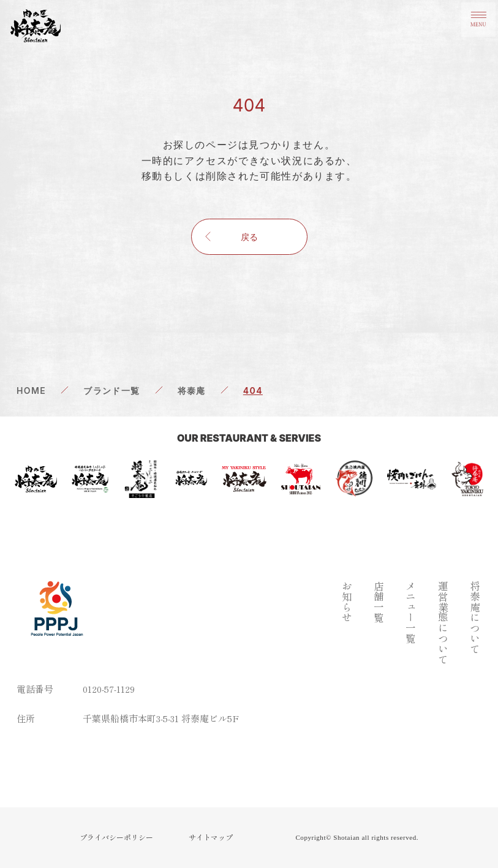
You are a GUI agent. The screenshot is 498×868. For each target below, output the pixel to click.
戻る (249, 237)
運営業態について (442, 622)
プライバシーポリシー (116, 837)
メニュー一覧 (409, 612)
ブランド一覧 (111, 391)
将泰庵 (192, 391)
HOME (31, 391)
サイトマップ (211, 837)
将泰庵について (474, 617)
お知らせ (345, 602)
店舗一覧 (378, 602)
